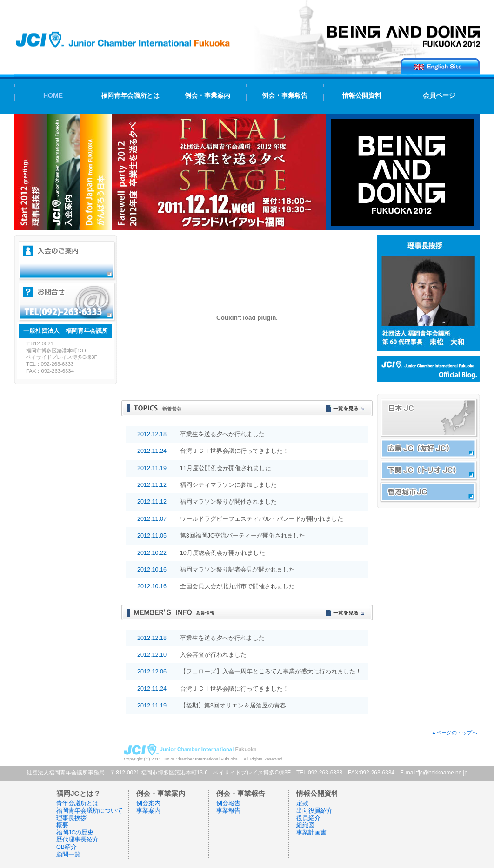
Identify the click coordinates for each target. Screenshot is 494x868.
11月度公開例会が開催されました (226, 468)
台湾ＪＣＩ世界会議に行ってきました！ (234, 451)
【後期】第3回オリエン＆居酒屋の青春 (233, 706)
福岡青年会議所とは (130, 95)
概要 (62, 825)
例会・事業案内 (207, 95)
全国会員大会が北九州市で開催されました (237, 586)
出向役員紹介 (314, 811)
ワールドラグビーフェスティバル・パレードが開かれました (262, 519)
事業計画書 (311, 833)
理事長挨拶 (71, 818)
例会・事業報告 (285, 95)
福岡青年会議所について (90, 811)
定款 (302, 803)
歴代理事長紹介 (77, 840)
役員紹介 (308, 818)
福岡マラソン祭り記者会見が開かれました (237, 570)
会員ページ (439, 95)
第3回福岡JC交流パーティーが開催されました (243, 536)
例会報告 (228, 803)
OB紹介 (67, 847)
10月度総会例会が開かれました (223, 553)
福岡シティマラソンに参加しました (228, 485)
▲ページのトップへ (454, 733)
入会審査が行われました (213, 655)
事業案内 (148, 811)
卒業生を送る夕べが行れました (222, 434)
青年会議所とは (77, 803)
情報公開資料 (362, 95)
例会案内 (148, 803)
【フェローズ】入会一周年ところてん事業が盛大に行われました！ (271, 672)
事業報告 (228, 811)
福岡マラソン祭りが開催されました (228, 502)
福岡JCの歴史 (75, 833)
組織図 (305, 825)
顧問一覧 (68, 855)
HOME (53, 95)
